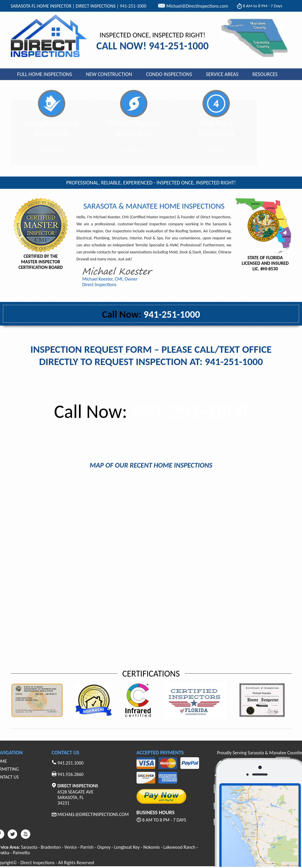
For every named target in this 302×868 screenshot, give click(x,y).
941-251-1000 (151, 314)
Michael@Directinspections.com (93, 814)
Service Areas (222, 74)
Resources (265, 74)
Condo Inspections (169, 74)
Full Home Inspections (45, 74)
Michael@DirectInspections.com (197, 6)
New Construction (109, 74)
